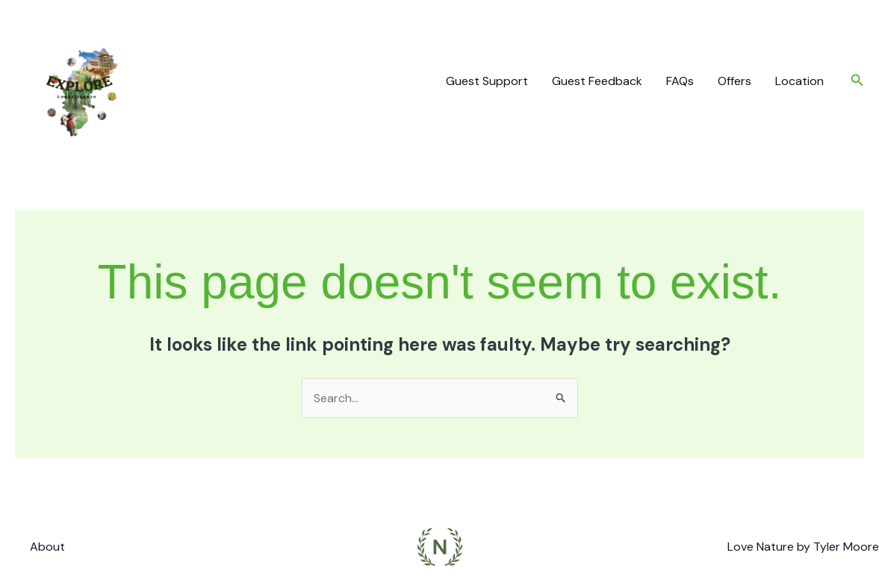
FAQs (680, 81)
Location (799, 81)
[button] (857, 81)
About (47, 547)
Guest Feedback (597, 81)
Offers (734, 81)
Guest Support (487, 81)
